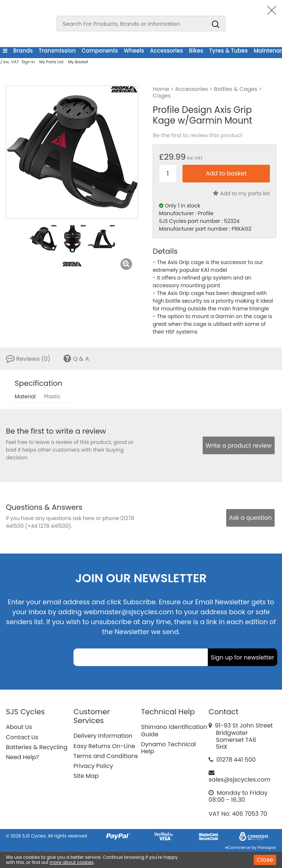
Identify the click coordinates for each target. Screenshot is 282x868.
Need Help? (22, 757)
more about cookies (72, 862)
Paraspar (267, 847)
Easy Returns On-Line (104, 746)
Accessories (166, 51)
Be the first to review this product (198, 135)
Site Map (86, 776)
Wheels (134, 51)
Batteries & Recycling (37, 747)
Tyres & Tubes (229, 51)
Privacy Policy (93, 766)
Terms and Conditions (106, 756)
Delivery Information (103, 736)
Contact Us (22, 737)
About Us (19, 727)
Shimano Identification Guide (174, 730)
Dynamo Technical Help (169, 748)
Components (100, 51)
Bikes (196, 51)
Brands (23, 51)
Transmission (57, 51)
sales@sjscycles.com (240, 780)
